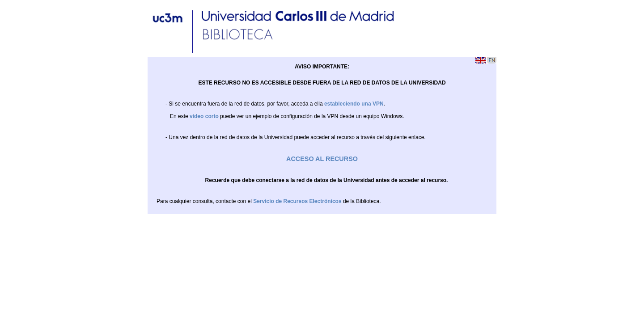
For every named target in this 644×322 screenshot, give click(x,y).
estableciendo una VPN (354, 104)
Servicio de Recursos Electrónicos (297, 201)
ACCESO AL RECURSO (322, 159)
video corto (204, 116)
